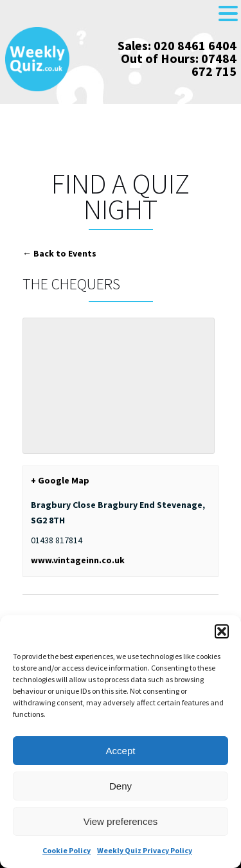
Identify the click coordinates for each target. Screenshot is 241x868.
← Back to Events (59, 253)
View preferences (121, 821)
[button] (222, 631)
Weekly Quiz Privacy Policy (145, 850)
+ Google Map (60, 480)
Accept (121, 751)
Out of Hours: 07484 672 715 (179, 65)
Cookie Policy (67, 850)
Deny (121, 786)
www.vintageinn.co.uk (78, 560)
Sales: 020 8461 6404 (177, 45)
